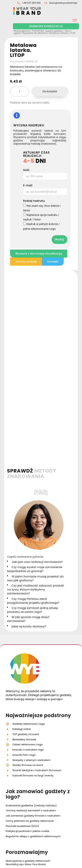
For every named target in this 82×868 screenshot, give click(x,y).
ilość (26, 170)
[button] (37, 401)
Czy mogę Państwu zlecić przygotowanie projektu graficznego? (33, 439)
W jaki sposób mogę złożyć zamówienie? (28, 457)
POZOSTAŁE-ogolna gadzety (47, 31)
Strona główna (22, 31)
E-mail (28, 186)
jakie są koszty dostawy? (29, 465)
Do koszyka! (50, 91)
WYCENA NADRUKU (29, 125)
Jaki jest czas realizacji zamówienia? (37, 400)
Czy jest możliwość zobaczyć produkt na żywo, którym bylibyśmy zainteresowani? (35, 428)
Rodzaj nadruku (34, 201)
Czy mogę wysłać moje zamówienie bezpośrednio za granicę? (35, 408)
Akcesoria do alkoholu (35, 33)
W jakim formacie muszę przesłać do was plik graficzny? (35, 417)
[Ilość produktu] (20, 92)
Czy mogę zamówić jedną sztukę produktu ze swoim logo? (32, 448)
